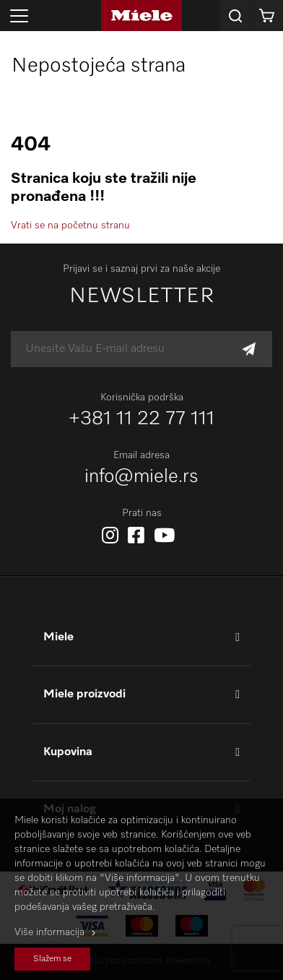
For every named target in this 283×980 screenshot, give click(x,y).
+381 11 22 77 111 (141, 419)
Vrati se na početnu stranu (70, 225)
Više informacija (49, 932)
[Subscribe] (249, 349)
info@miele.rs (141, 477)
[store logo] (142, 16)
